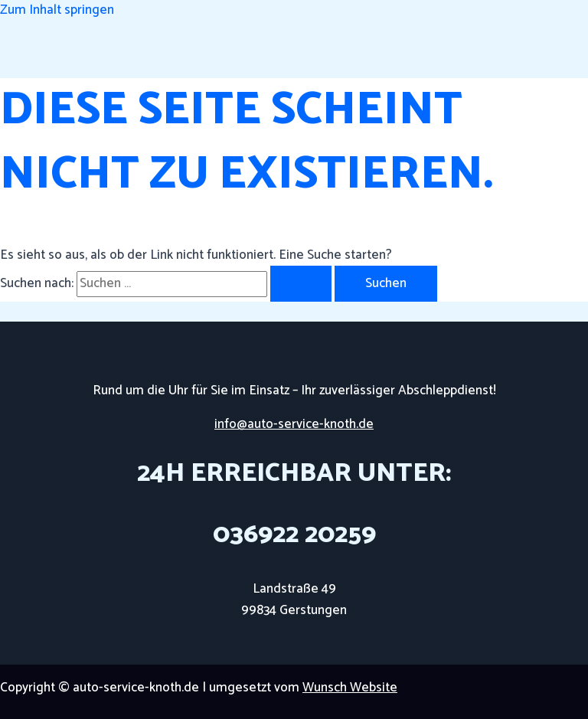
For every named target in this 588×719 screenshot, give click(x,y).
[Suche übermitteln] (301, 284)
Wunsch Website (350, 688)
